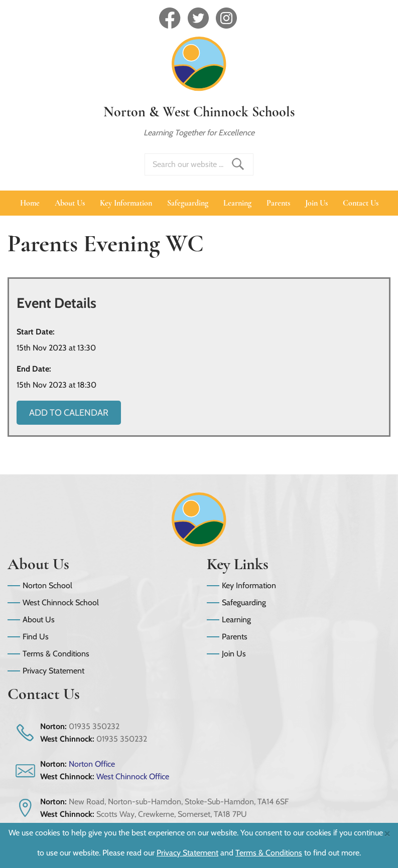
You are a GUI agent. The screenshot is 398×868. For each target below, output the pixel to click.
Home (30, 203)
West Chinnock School (61, 602)
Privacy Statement (53, 671)
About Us (70, 203)
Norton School (47, 585)
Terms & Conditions (56, 654)
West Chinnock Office (133, 776)
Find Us (36, 637)
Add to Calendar (69, 413)
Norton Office (92, 764)
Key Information (126, 203)
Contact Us (361, 203)
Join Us (316, 203)
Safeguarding (188, 203)
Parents (278, 203)
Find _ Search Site (238, 164)
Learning (237, 203)
